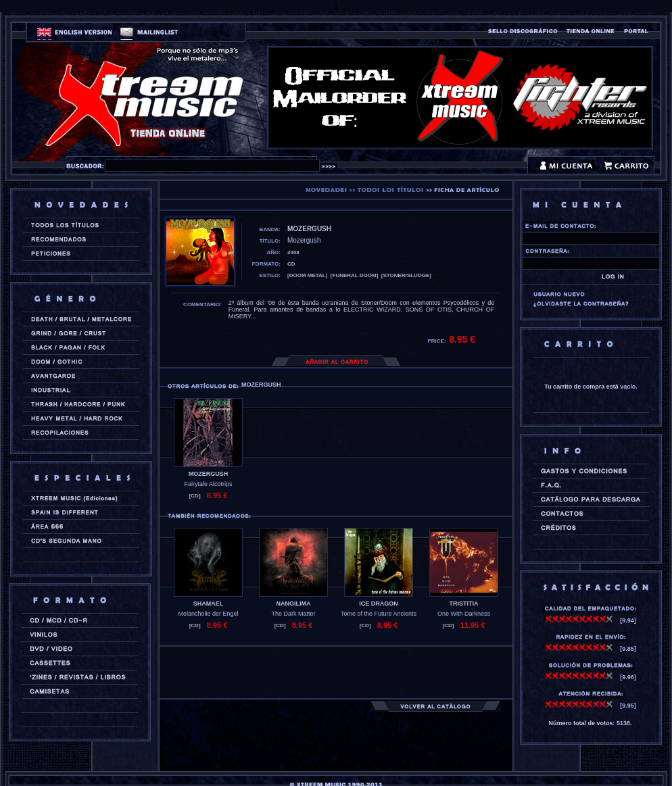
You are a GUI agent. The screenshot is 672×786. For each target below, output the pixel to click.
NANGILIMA (294, 604)
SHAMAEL (209, 604)
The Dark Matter (293, 614)
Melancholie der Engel (208, 614)
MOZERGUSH (209, 474)
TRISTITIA (464, 604)
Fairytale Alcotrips (208, 484)
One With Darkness (464, 614)
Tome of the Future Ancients (379, 614)
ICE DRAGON (379, 604)
